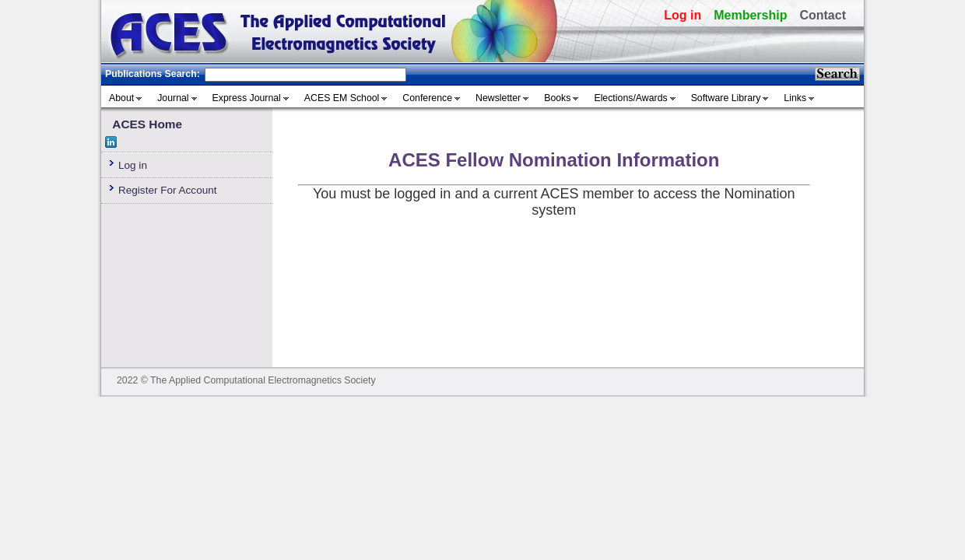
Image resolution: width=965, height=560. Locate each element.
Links (795, 98)
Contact (823, 15)
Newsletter (498, 98)
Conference (427, 98)
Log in (683, 15)
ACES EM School (342, 98)
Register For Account (168, 190)
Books (557, 98)
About (121, 98)
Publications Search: (153, 74)
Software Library (726, 98)
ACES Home (147, 124)
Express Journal (247, 98)
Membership (750, 15)
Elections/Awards (630, 98)
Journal (173, 98)
